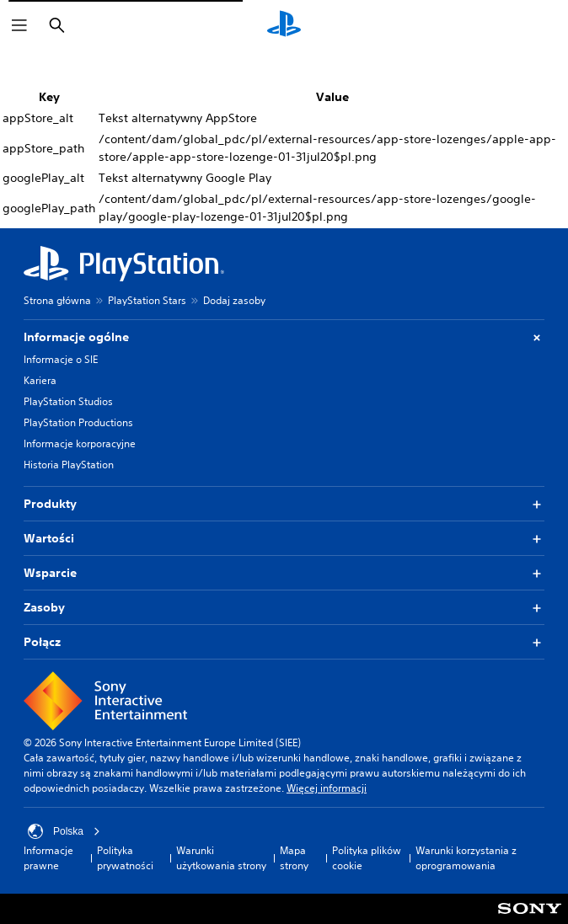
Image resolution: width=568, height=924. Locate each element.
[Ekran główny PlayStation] (284, 25)
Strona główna (57, 300)
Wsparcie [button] (284, 573)
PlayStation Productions (78, 422)
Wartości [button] (284, 539)
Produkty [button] (284, 504)
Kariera (40, 380)
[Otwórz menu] (19, 25)
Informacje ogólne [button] (284, 337)
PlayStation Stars (147, 300)
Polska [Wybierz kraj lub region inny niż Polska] (64, 831)
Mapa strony (294, 858)
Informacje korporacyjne (80, 443)
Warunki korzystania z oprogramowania (466, 858)
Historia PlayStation (69, 465)
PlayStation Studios (68, 401)
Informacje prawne (48, 858)
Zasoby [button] (284, 608)
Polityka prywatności (125, 858)
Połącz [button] (284, 642)
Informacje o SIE (61, 359)
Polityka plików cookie (367, 858)
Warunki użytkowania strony (221, 858)
